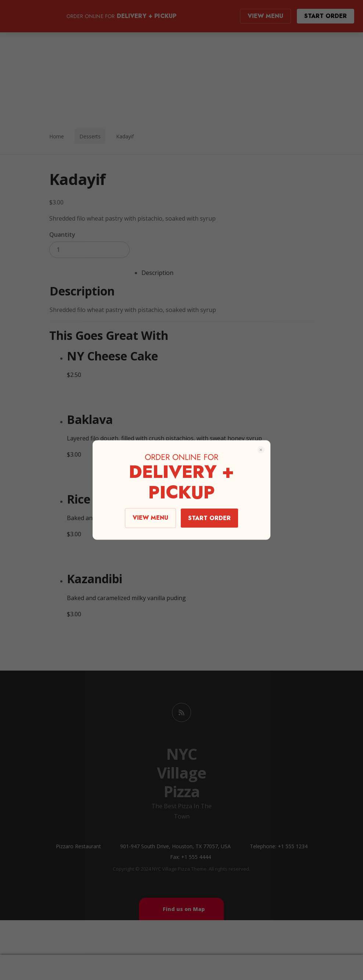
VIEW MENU (150, 518)
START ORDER (209, 518)
